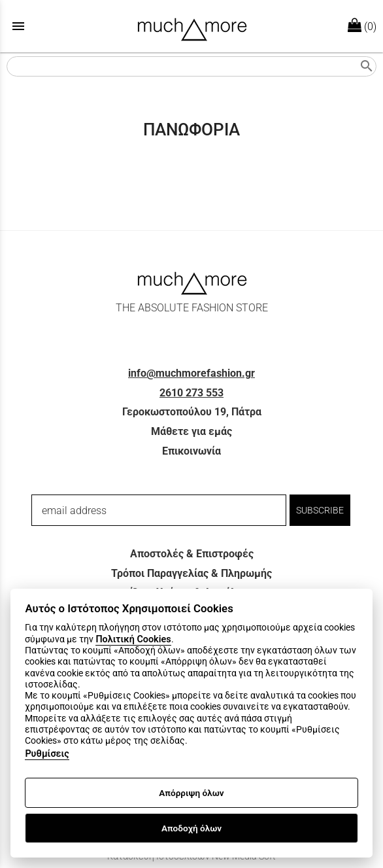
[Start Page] (192, 26)
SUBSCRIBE (320, 510)
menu (18, 26)
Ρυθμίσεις (47, 754)
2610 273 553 (191, 393)
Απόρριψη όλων (191, 793)
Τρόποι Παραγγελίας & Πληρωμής (191, 573)
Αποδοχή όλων (191, 828)
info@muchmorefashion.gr (191, 373)
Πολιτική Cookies (133, 639)
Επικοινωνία (191, 451)
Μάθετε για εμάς (191, 431)
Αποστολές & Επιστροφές (192, 554)
